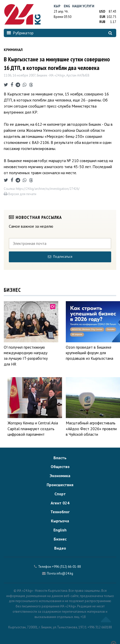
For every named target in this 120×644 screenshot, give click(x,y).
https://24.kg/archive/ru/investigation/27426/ (48, 189)
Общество (60, 467)
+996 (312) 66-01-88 (66, 567)
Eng (67, 6)
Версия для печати (20, 194)
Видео (60, 548)
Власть (60, 458)
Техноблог (60, 512)
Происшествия (60, 485)
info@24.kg (65, 573)
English (60, 530)
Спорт (60, 494)
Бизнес (60, 539)
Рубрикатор (20, 33)
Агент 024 (60, 503)
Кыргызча (60, 521)
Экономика (60, 476)
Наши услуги (83, 6)
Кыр (57, 6)
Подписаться (60, 257)
